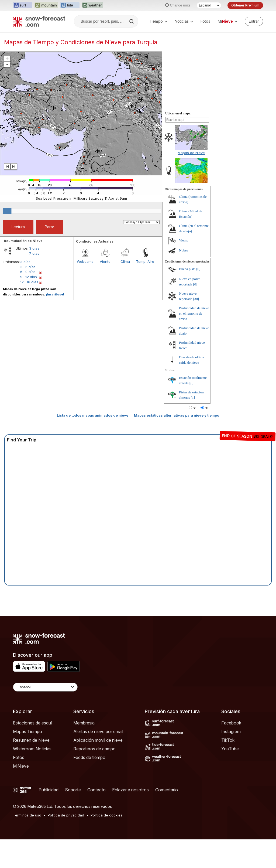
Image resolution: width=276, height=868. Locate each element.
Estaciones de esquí (32, 723)
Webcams (85, 261)
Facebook (231, 723)
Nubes (183, 250)
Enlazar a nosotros (130, 790)
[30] (196, 299)
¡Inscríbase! (55, 294)
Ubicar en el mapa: (178, 113)
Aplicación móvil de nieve (98, 740)
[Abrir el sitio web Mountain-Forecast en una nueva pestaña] (46, 5)
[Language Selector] (45, 687)
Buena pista (187, 269)
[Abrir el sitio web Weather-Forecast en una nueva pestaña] (92, 5)
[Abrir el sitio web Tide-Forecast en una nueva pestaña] (70, 5)
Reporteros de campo (94, 749)
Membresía (84, 723)
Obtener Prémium (245, 5)
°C (195, 408)
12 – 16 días (29, 282)
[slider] (7, 211)
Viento (105, 261)
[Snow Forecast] (39, 21)
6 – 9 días (28, 272)
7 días (34, 253)
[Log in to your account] (254, 21)
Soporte (73, 790)
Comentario (167, 790)
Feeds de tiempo (89, 757)
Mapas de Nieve (191, 153)
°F (206, 408)
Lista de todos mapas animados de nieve (93, 415)
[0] (198, 269)
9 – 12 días (29, 277)
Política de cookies (106, 815)
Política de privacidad (66, 815)
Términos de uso (27, 815)
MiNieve (21, 766)
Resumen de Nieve (31, 740)
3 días (34, 248)
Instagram (231, 731)
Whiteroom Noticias (32, 749)
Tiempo (158, 21)
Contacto (96, 790)
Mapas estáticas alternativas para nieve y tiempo (177, 415)
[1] (193, 398)
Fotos (205, 21)
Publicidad (49, 790)
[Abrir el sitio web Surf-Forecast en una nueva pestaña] (23, 5)
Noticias (184, 21)
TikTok (228, 740)
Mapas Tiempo (27, 731)
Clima (125, 261)
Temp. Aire (145, 261)
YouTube (230, 749)
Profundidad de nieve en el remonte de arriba (194, 313)
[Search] (132, 21)
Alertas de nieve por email (98, 731)
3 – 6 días (28, 267)
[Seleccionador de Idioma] (209, 5)
